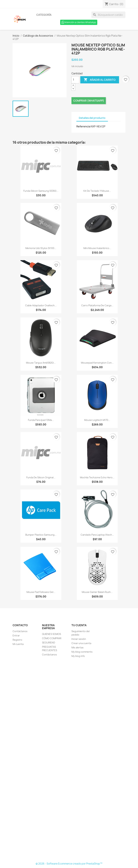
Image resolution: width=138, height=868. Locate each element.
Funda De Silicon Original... (41, 477)
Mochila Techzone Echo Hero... (97, 477)
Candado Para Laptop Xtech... (97, 535)
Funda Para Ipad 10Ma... (41, 420)
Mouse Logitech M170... (97, 420)
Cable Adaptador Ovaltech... (41, 305)
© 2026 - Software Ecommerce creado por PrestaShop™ (69, 864)
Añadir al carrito (100, 80)
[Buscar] (108, 15)
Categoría (44, 15)
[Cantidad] (75, 80)
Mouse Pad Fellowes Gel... (41, 592)
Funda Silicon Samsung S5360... (41, 191)
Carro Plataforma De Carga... (97, 305)
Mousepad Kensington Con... (97, 363)
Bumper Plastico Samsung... (41, 535)
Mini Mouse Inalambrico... (97, 248)
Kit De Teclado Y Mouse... (97, 191)
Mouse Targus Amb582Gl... (41, 363)
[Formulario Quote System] (69, 760)
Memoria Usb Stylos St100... (41, 248)
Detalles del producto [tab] (92, 118)
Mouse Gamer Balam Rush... (97, 592)
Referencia (83, 126)
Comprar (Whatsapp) (89, 101)
